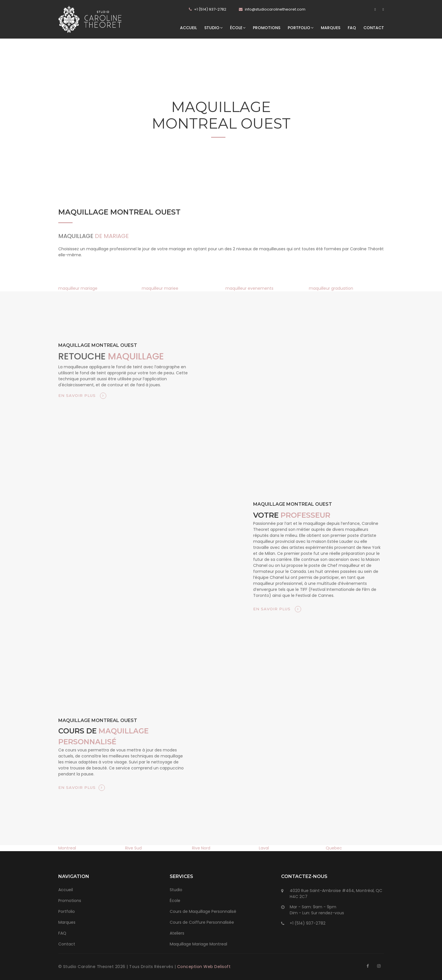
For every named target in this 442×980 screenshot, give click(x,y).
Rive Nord (201, 848)
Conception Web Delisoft (204, 967)
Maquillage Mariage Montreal (198, 944)
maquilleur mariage (78, 288)
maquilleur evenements (249, 288)
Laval (264, 848)
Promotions (267, 28)
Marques (331, 28)
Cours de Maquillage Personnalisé (203, 911)
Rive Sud (133, 848)
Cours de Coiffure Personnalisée (202, 922)
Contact (374, 28)
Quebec (334, 848)
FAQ (352, 28)
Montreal (67, 848)
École (238, 28)
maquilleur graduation (331, 288)
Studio (213, 28)
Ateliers (177, 933)
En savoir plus (82, 396)
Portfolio (301, 28)
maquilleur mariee (160, 288)
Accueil (188, 28)
